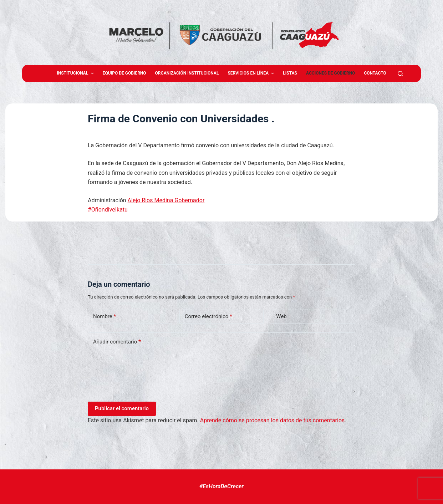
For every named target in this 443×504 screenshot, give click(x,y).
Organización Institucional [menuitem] (187, 73)
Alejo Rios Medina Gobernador (166, 200)
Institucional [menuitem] (76, 73)
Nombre (105, 317)
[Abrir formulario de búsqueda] (400, 74)
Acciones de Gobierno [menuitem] (330, 73)
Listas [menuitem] (290, 73)
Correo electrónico (208, 317)
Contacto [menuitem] (375, 73)
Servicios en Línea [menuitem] (252, 73)
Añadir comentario (117, 342)
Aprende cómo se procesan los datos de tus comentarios (272, 420)
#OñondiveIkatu (108, 210)
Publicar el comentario (122, 408)
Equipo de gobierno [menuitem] (124, 73)
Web (281, 316)
